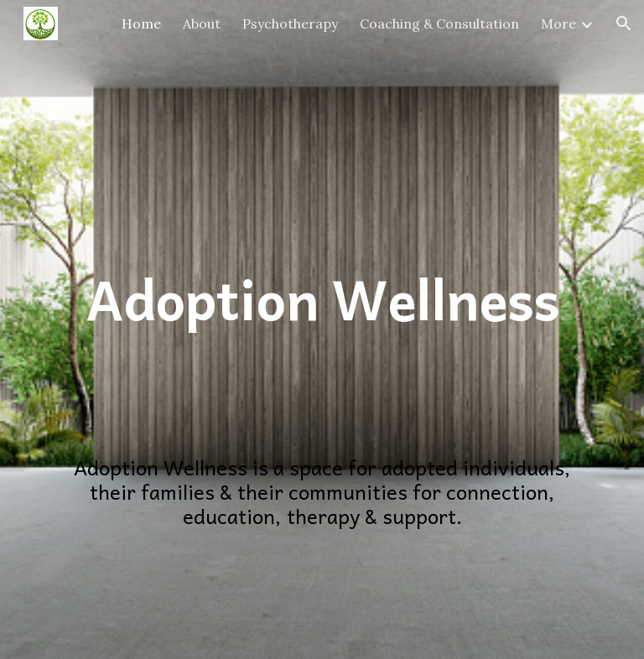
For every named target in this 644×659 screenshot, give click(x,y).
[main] (322, 208)
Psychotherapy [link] (290, 23)
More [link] (558, 23)
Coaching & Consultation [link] (439, 23)
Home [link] (141, 23)
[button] (624, 23)
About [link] (202, 23)
